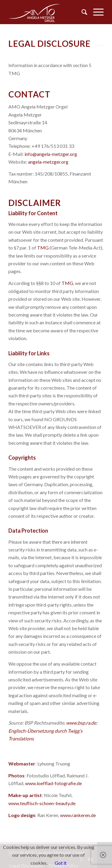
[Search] (81, 12)
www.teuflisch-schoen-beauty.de (42, 803)
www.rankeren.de (78, 815)
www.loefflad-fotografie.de (53, 783)
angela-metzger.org (48, 162)
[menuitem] (81, 12)
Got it (61, 863)
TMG (43, 248)
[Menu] (95, 12)
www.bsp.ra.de (81, 723)
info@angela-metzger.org (51, 154)
